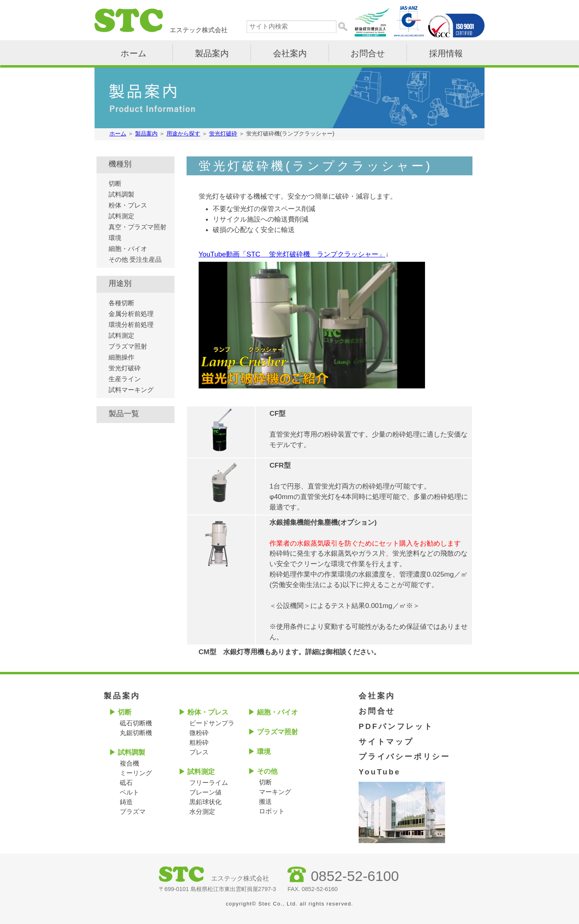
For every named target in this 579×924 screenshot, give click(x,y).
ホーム (134, 53)
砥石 (126, 783)
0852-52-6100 (355, 876)
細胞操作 (121, 357)
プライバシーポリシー (404, 757)
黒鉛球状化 (205, 802)
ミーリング (136, 773)
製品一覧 (124, 414)
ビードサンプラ (212, 723)
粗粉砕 (199, 742)
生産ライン (125, 379)
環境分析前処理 (131, 325)
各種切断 (121, 303)
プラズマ (133, 812)
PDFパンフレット (396, 726)
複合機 (129, 763)
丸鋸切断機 (136, 733)
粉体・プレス (128, 205)
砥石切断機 (136, 723)
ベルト (129, 792)
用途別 (120, 283)
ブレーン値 (205, 792)
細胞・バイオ (128, 249)
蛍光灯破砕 (125, 368)
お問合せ (368, 53)
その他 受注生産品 (135, 260)
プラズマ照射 (128, 346)
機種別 (120, 164)
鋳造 (126, 802)
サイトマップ (386, 742)
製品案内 (212, 53)
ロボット (272, 811)
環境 (115, 238)
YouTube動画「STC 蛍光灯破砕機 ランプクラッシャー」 (292, 254)
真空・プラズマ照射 (138, 227)
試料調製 (121, 194)
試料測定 (121, 216)
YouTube (380, 772)
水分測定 (202, 812)
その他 (267, 771)
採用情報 (446, 53)
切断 (115, 184)
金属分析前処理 (131, 314)
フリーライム (209, 783)
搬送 (265, 802)
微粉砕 (199, 733)
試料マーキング (131, 390)
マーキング (275, 792)
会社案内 (290, 53)
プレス (199, 752)
